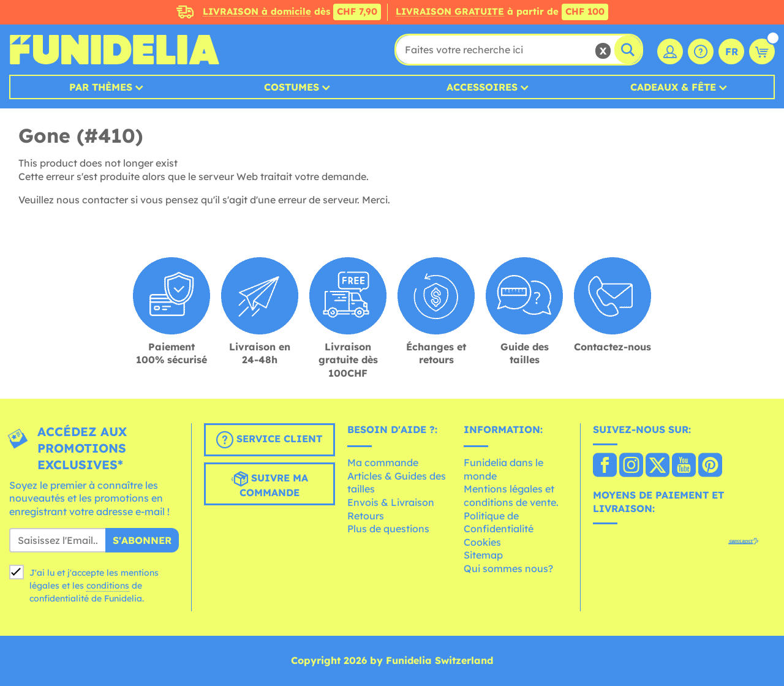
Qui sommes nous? (508, 568)
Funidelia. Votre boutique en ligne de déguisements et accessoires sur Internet (114, 50)
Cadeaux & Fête (673, 87)
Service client (269, 440)
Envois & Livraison (391, 502)
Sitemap (483, 555)
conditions (108, 586)
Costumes (292, 87)
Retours (366, 516)
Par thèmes (101, 87)
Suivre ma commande (269, 484)
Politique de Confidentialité (499, 522)
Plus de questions (388, 529)
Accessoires (482, 87)
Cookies (482, 542)
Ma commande (383, 462)
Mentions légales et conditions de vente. (511, 496)
